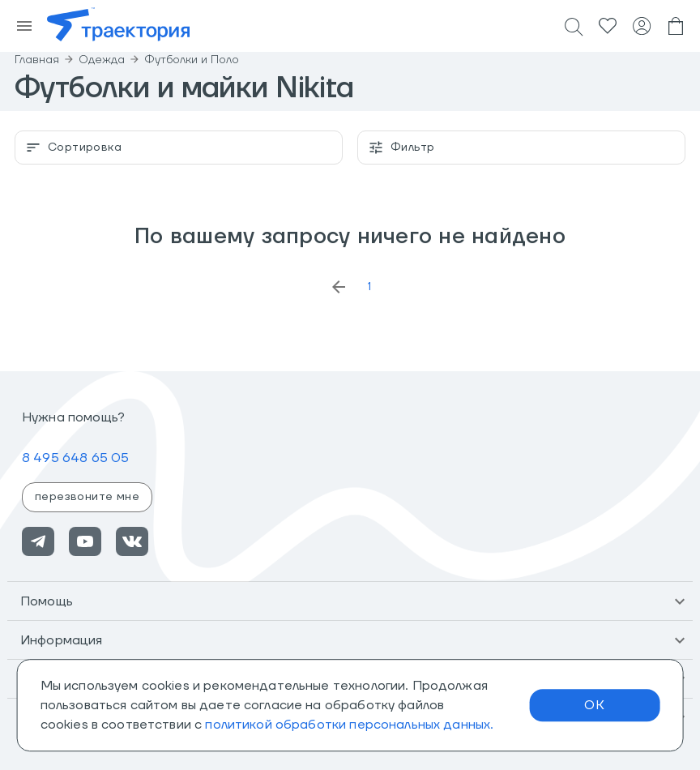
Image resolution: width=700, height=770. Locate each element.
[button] (350, 601)
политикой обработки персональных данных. (349, 725)
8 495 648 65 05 (75, 458)
